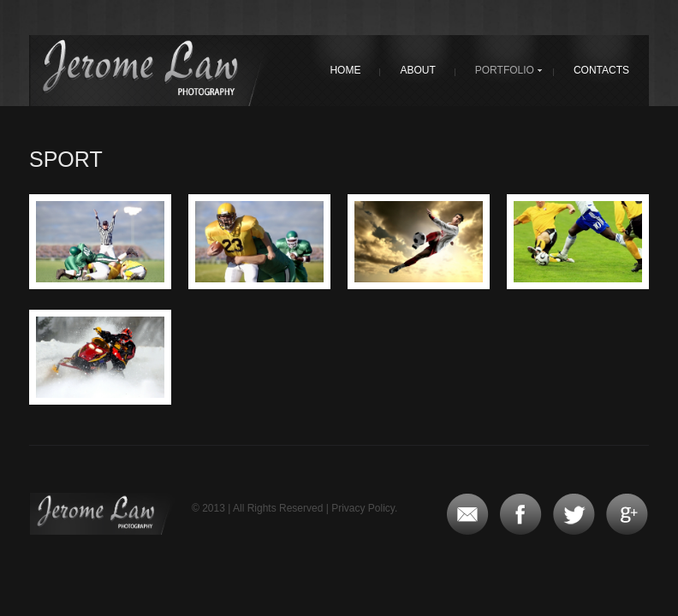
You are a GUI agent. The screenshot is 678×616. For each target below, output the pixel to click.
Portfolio (505, 70)
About (417, 70)
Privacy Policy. (364, 508)
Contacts (601, 70)
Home (345, 70)
